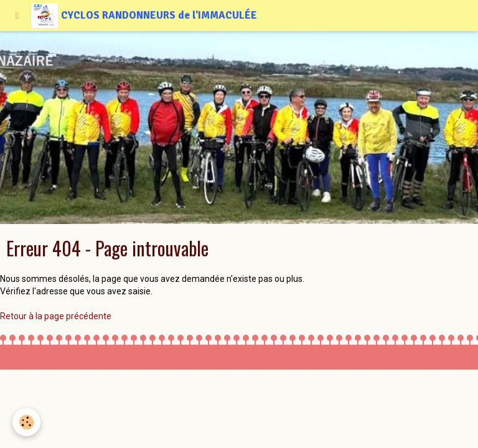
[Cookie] (26, 422)
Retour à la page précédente (56, 316)
